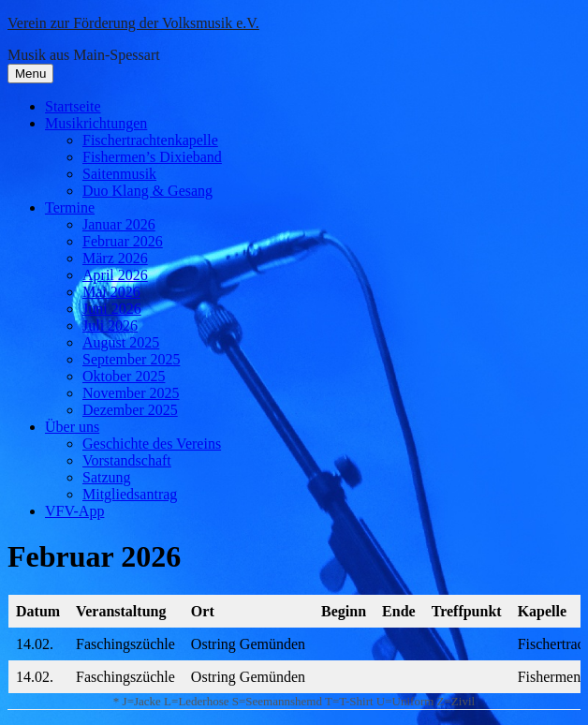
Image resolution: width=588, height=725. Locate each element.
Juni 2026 (112, 309)
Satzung (107, 477)
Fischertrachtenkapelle (150, 140)
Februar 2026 (123, 241)
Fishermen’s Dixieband (152, 157)
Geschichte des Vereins (152, 444)
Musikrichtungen (96, 123)
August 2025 (121, 342)
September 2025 (131, 359)
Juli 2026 (110, 326)
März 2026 (115, 258)
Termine (70, 207)
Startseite (73, 106)
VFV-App (74, 511)
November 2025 (131, 393)
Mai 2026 (111, 292)
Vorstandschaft (127, 460)
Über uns (72, 427)
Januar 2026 (119, 224)
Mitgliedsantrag (130, 494)
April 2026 (115, 275)
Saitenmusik (119, 174)
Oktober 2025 (124, 376)
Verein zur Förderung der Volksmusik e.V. (133, 23)
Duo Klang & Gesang (147, 191)
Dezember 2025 (130, 410)
